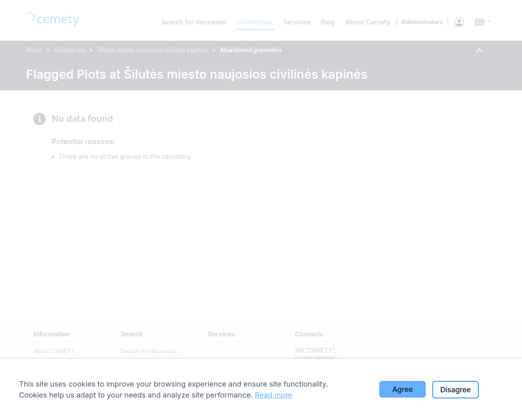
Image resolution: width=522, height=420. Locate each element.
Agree (403, 389)
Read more (274, 395)
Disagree (456, 390)
